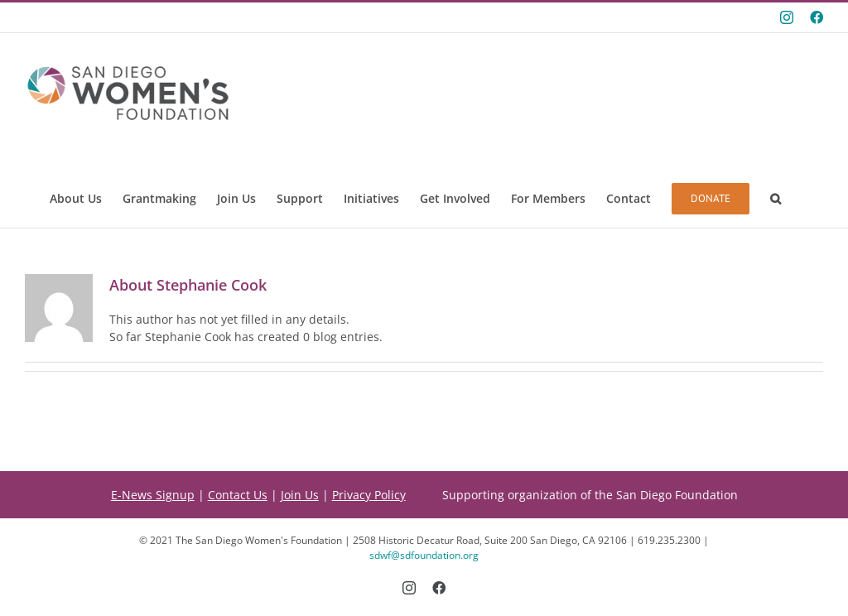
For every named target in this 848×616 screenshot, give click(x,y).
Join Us (300, 495)
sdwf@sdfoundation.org (424, 555)
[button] (776, 199)
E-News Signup (153, 495)
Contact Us (238, 495)
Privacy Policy (369, 495)
